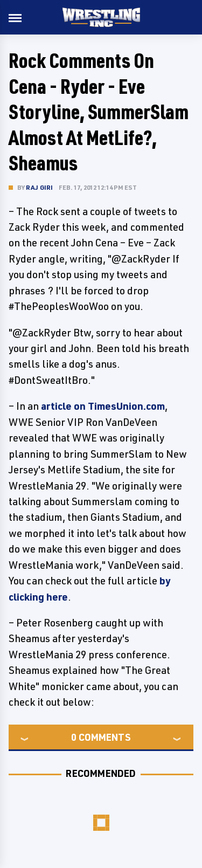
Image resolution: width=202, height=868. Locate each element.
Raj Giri (40, 187)
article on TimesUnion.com (103, 406)
